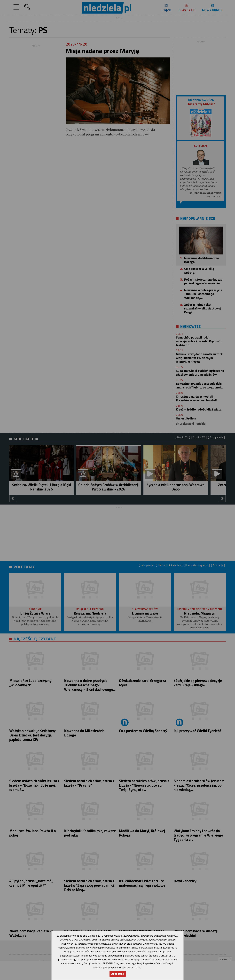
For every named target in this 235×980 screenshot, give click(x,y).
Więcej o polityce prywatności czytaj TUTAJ (117, 967)
